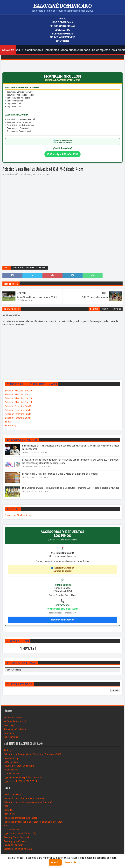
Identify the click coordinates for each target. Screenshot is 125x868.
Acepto (55, 862)
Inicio (62, 19)
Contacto (62, 41)
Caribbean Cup (11, 758)
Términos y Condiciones (16, 729)
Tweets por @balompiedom (19, 515)
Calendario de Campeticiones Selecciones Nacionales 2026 (33, 754)
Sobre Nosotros (62, 34)
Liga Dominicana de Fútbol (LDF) (20, 833)
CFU (6, 806)
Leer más (71, 863)
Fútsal (8, 422)
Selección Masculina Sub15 (18, 398)
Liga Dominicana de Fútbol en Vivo (30, 268)
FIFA (6, 826)
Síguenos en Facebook (62, 620)
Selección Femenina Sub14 (18, 418)
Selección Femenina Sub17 (18, 410)
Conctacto (9, 733)
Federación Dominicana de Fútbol (20, 818)
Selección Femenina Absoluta (18, 849)
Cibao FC (8, 810)
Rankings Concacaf (13, 845)
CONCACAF (10, 814)
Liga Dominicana (62, 22)
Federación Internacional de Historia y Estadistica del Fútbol (33, 822)
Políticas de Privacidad (15, 721)
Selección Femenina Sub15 (18, 414)
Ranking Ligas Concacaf (16, 841)
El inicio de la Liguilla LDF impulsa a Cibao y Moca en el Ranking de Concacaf (60, 474)
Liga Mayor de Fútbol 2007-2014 (20, 781)
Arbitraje (8, 750)
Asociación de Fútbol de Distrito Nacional (24, 798)
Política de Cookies (13, 718)
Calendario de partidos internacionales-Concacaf (28, 802)
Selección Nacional (62, 26)
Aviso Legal (9, 725)
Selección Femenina (63, 37)
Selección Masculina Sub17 (18, 395)
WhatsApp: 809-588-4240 (63, 609)
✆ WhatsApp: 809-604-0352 (62, 154)
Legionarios (62, 30)
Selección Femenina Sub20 (18, 406)
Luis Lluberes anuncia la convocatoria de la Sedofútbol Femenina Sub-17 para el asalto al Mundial (70, 488)
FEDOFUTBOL (11, 762)
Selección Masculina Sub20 (18, 391)
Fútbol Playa (11, 426)
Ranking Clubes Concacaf (16, 837)
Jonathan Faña (11, 770)
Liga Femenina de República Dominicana (24, 777)
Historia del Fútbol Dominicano (19, 766)
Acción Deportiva (12, 794)
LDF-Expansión (11, 774)
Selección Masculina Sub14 (18, 402)
